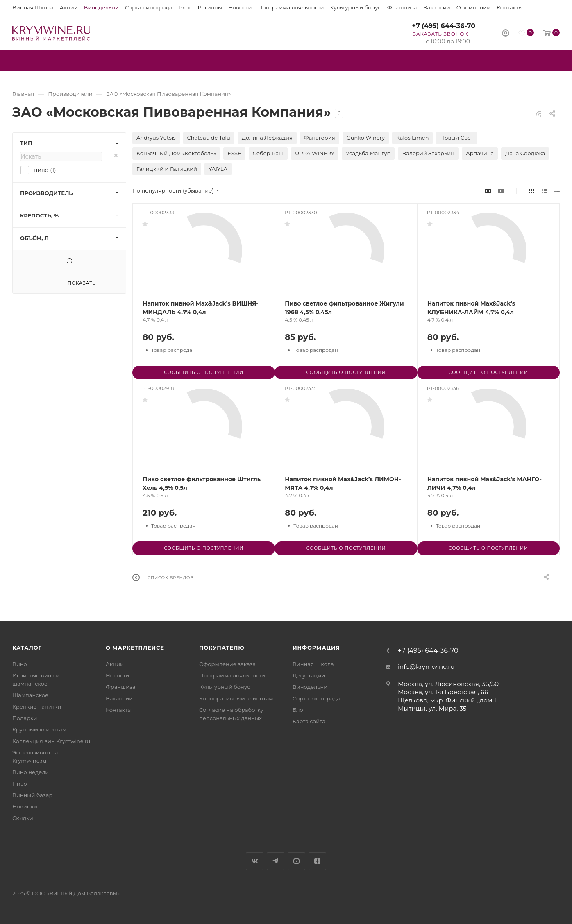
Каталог (27, 648)
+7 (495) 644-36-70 (444, 26)
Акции (69, 7)
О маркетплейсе (135, 648)
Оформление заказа (227, 664)
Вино (20, 664)
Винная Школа (33, 7)
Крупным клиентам (39, 729)
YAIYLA (218, 169)
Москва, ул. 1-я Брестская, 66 (443, 692)
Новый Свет (457, 138)
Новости (240, 7)
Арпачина (480, 153)
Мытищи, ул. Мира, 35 (432, 708)
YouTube (296, 861)
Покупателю (222, 648)
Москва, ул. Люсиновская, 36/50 (448, 684)
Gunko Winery (366, 138)
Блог (185, 7)
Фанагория (320, 138)
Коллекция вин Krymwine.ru (51, 741)
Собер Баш (268, 153)
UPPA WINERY (315, 153)
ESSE (234, 153)
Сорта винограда (149, 7)
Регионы (210, 7)
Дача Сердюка (525, 153)
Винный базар (32, 795)
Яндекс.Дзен (317, 861)
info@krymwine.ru (426, 667)
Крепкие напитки (37, 707)
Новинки (25, 806)
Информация (316, 648)
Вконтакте (255, 861)
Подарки (25, 718)
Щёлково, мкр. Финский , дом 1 (447, 700)
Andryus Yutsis (156, 138)
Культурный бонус (356, 7)
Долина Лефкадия (267, 138)
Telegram (276, 861)
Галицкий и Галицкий (167, 169)
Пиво (20, 784)
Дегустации (309, 675)
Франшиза (402, 7)
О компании (473, 7)
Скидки (23, 818)
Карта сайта (309, 721)
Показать (82, 283)
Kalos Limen (413, 138)
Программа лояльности (291, 7)
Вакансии (436, 7)
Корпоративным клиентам (236, 698)
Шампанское (30, 695)
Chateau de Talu (209, 138)
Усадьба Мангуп (368, 153)
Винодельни (101, 7)
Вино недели (31, 772)
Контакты (510, 7)
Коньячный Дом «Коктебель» (176, 153)
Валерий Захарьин (428, 153)
